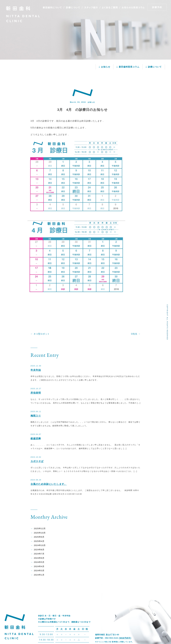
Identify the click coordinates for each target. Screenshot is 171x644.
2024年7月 (39, 554)
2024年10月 (40, 545)
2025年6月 (39, 537)
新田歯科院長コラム (129, 67)
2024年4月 (39, 566)
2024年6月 (39, 558)
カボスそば (37, 461)
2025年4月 (39, 541)
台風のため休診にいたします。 (49, 484)
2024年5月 (39, 562)
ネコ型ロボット (40, 334)
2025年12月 (40, 529)
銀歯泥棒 (36, 438)
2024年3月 (39, 571)
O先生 (136, 334)
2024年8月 (39, 550)
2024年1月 (39, 575)
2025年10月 (40, 533)
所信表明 (36, 393)
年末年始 (36, 370)
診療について (155, 67)
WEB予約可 (125, 638)
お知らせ (106, 67)
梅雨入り (36, 416)
